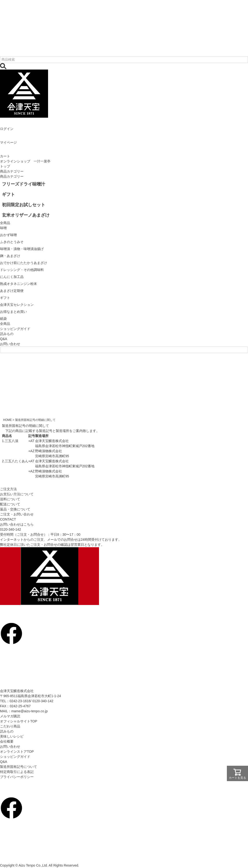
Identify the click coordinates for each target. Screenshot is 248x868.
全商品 (5, 324)
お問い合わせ (10, 344)
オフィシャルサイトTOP (19, 721)
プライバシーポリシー (17, 777)
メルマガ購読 (10, 716)
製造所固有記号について (19, 767)
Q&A (4, 339)
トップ (5, 166)
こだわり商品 (10, 726)
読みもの (7, 334)
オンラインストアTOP (17, 752)
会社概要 (7, 741)
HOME (7, 420)
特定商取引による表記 (17, 772)
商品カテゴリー (12, 171)
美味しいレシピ (12, 736)
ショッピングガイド (15, 329)
